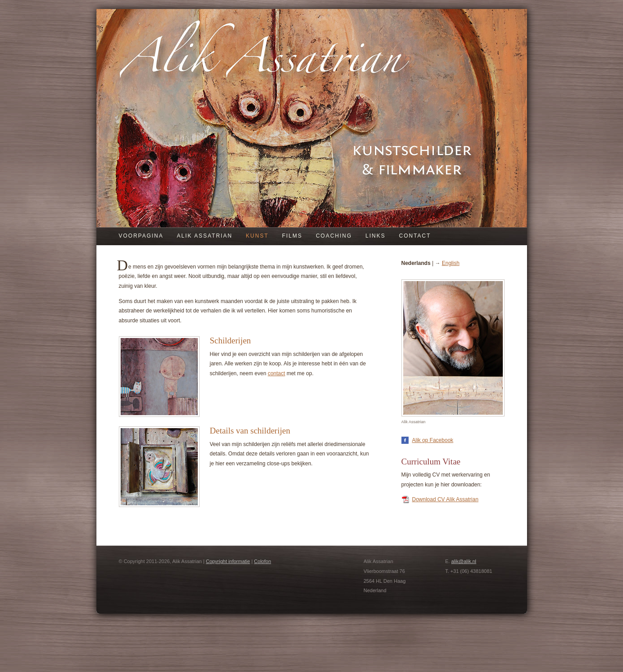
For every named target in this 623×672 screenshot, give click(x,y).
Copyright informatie (228, 561)
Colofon (262, 561)
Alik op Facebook (433, 440)
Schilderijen (231, 340)
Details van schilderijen (250, 431)
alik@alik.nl (464, 561)
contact (277, 373)
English (451, 263)
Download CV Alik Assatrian (445, 499)
